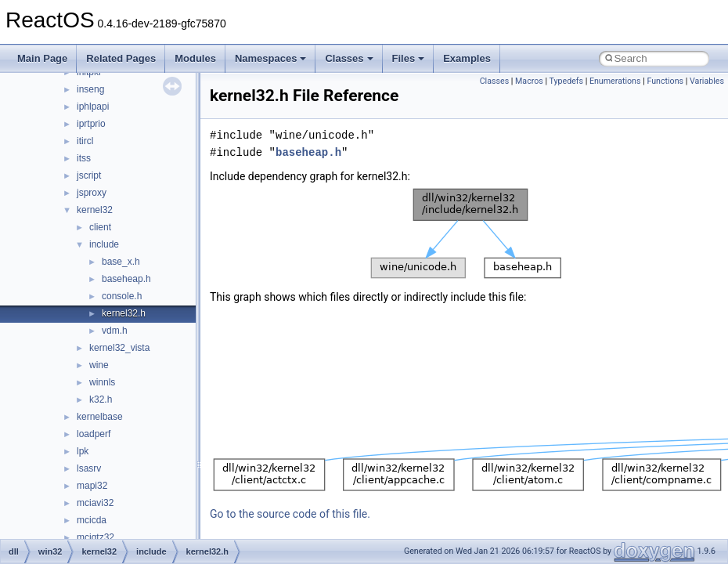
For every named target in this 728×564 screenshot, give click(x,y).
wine (99, 365)
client (100, 227)
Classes (349, 58)
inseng (90, 89)
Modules (195, 58)
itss (84, 158)
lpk (83, 451)
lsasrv (89, 468)
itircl (85, 141)
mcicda (92, 520)
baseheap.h (126, 279)
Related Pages (121, 58)
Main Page (42, 58)
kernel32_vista (119, 348)
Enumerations (615, 81)
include (104, 244)
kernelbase (100, 417)
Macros (529, 81)
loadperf (94, 434)
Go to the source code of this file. (290, 514)
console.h (122, 296)
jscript (89, 175)
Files (409, 58)
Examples (467, 58)
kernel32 (95, 210)
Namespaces (271, 58)
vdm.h (115, 331)
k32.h (101, 399)
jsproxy (92, 193)
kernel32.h (124, 313)
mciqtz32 (96, 537)
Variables (707, 81)
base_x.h (121, 262)
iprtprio (91, 124)
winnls (102, 382)
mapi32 (92, 486)
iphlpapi (93, 107)
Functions (665, 81)
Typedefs (567, 81)
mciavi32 (95, 503)
